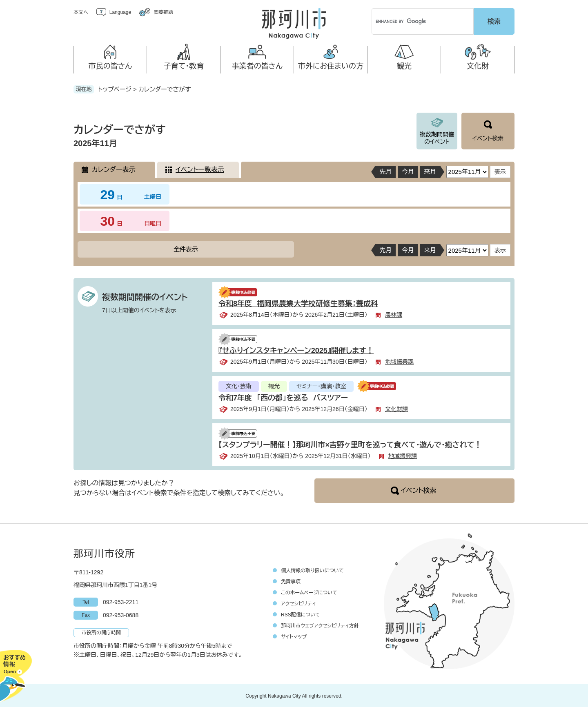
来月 (430, 170)
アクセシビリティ (298, 603)
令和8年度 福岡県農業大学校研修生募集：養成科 (298, 302)
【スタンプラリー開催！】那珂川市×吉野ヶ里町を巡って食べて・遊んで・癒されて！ (350, 444)
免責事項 (291, 580)
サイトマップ (294, 636)
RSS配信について (301, 614)
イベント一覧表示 (200, 168)
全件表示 (186, 248)
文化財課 (396, 408)
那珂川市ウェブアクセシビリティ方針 (320, 625)
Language (120, 12)
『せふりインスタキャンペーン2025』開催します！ (296, 349)
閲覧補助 (163, 12)
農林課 (394, 313)
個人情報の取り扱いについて (312, 569)
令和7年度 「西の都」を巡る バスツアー (283, 397)
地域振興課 (399, 360)
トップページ (115, 88)
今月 (408, 170)
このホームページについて (309, 591)
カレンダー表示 (114, 168)
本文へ (81, 12)
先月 (385, 170)
